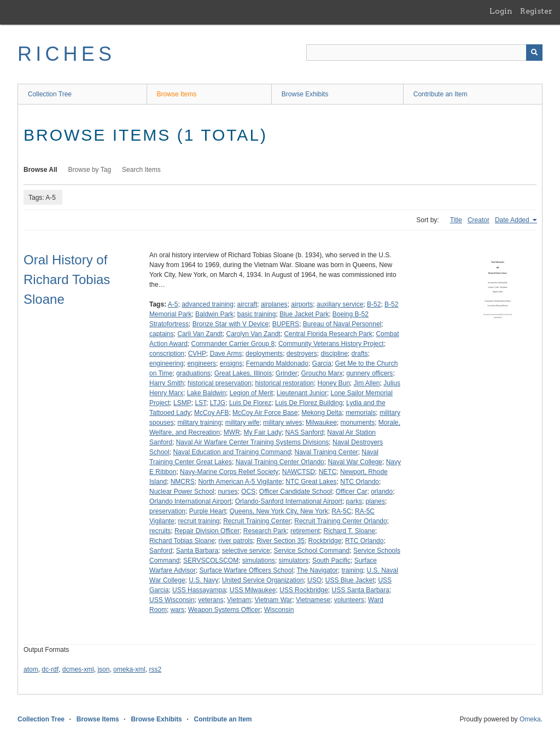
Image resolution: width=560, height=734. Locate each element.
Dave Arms (226, 354)
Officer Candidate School (296, 492)
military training (199, 423)
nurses (227, 492)
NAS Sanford (305, 432)
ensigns (231, 363)
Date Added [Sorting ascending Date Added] (513, 220)
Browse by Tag (90, 170)
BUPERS (286, 324)
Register (536, 11)
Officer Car (352, 492)
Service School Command (311, 551)
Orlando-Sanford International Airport (289, 501)
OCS (248, 492)
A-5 (173, 304)
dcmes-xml (78, 669)
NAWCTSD (299, 472)
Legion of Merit (251, 393)
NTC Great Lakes (311, 482)
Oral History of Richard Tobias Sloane (67, 279)
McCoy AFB (211, 413)
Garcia (322, 363)
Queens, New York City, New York (279, 511)
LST (200, 403)
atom (31, 669)
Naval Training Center (326, 452)
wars (177, 610)
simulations (259, 560)
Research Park (265, 531)
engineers (202, 363)
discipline (334, 354)
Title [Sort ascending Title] (456, 220)
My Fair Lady (263, 432)
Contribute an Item (441, 94)
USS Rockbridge (304, 590)
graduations (193, 373)
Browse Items (177, 94)
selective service (246, 551)
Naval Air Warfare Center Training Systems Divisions (253, 442)
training (352, 570)
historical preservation (220, 383)
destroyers (302, 354)
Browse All (40, 170)
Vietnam (239, 600)
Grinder (287, 373)
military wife (243, 423)
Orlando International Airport (190, 501)
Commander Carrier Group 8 (233, 344)
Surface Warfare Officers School (246, 570)
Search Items (141, 170)
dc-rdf (50, 669)
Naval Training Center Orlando (280, 462)
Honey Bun (333, 383)
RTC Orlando (364, 541)
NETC (328, 472)
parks (354, 501)
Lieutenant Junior (302, 393)
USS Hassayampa (199, 590)
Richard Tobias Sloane (182, 541)
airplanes (274, 304)
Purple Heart (208, 511)
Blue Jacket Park (304, 314)
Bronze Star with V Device (231, 324)
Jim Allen (367, 383)
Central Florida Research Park (328, 334)
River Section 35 (281, 541)
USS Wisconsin (172, 600)
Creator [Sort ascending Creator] (479, 220)
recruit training (199, 521)
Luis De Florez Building (309, 403)
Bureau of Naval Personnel (342, 324)
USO (314, 580)
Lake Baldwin (206, 393)
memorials (361, 413)
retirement (305, 531)
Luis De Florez (250, 403)
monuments (357, 423)
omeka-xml (129, 669)
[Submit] (534, 53)
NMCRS (183, 482)
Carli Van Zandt (200, 334)
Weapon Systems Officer (224, 610)
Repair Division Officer (207, 531)
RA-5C (341, 511)
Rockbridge (325, 541)
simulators (294, 560)
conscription (167, 354)
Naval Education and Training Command (232, 452)
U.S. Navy (203, 580)
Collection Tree (50, 94)
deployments (264, 354)
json (103, 669)
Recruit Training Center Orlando (340, 521)
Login (501, 11)
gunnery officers (369, 373)
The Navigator (317, 570)
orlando (382, 492)
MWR (232, 432)
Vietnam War (274, 600)
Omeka (530, 719)
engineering (167, 363)
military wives (282, 423)
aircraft (247, 304)
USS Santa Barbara (361, 590)
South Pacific (331, 560)
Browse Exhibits (305, 94)
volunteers (349, 600)
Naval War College (355, 462)
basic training (257, 314)
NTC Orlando (360, 482)
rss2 (155, 669)
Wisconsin (279, 610)
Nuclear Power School (182, 492)
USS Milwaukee (253, 590)
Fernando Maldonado (277, 363)
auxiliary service (340, 304)
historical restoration (284, 383)
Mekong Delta (322, 413)
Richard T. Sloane (350, 531)
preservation (167, 511)
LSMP (182, 403)
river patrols (236, 541)
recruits (160, 531)
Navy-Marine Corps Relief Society (229, 472)
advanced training (208, 304)
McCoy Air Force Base (265, 413)
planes (375, 501)
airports (302, 304)
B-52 (374, 304)
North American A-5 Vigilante (240, 482)
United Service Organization (263, 580)
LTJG (218, 403)
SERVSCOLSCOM (211, 560)
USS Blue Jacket (350, 580)
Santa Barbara (197, 551)
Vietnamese (313, 600)
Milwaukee (321, 423)
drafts (360, 354)
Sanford (161, 551)
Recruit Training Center (257, 521)
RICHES (66, 54)
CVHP (197, 354)
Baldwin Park (214, 314)
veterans (211, 600)
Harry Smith (167, 383)
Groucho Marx (322, 373)
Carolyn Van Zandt (253, 334)
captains (162, 334)
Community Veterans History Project (331, 344)
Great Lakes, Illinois (243, 373)
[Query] (424, 53)
